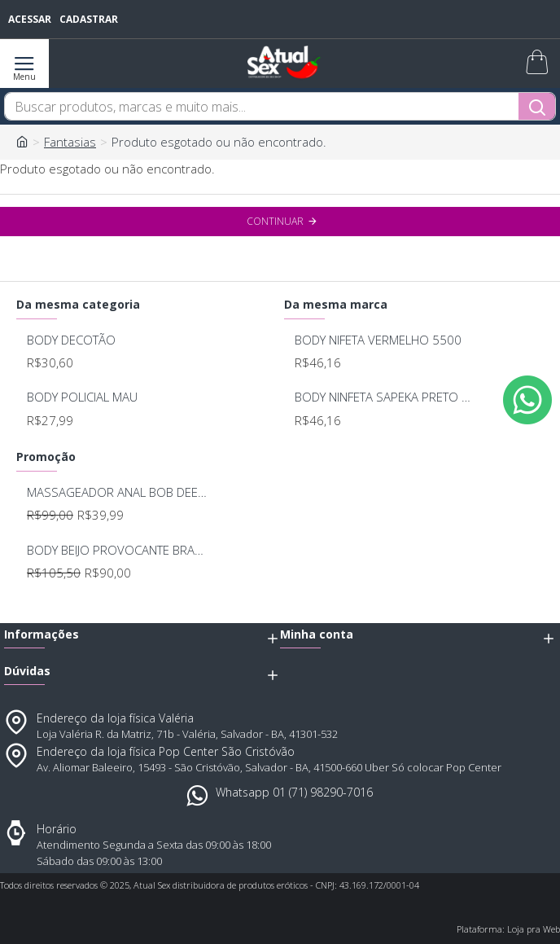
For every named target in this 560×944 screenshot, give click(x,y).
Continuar (275, 221)
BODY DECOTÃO (71, 340)
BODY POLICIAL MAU (82, 397)
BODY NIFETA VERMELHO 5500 (378, 340)
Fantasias (70, 142)
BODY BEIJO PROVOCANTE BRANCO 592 (118, 550)
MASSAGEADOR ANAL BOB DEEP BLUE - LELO (118, 492)
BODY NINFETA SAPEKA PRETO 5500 (385, 397)
